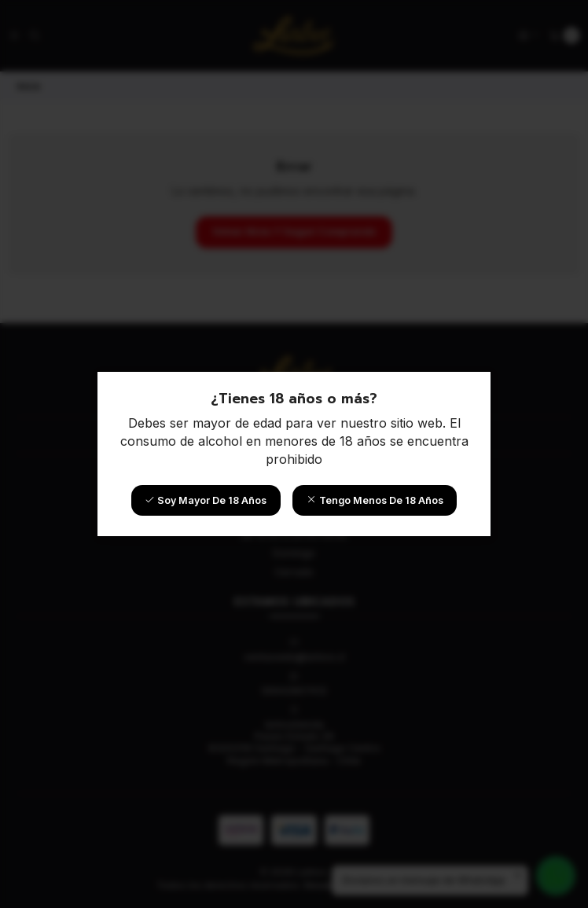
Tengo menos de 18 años (375, 500)
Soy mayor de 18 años (206, 500)
